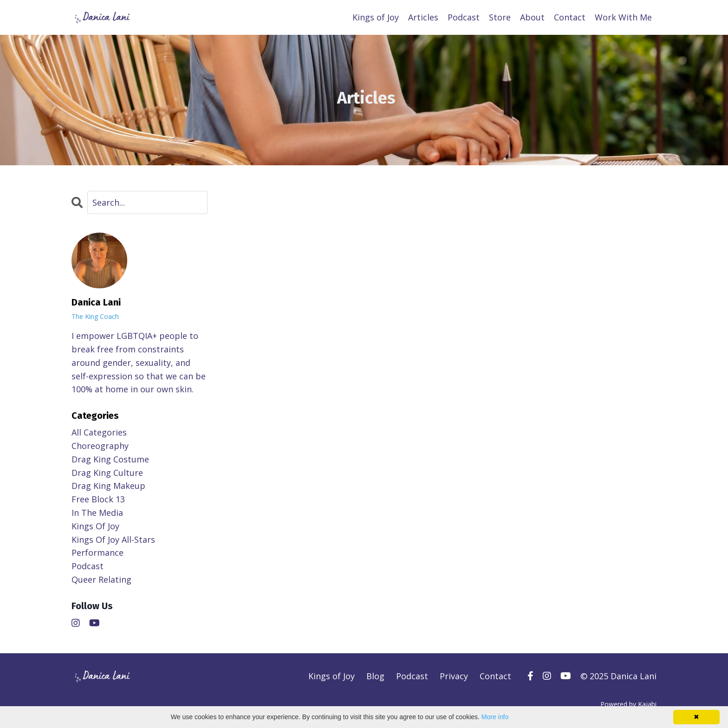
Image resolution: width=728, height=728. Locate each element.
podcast (88, 566)
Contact (570, 17)
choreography (100, 446)
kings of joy (95, 526)
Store (500, 17)
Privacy (454, 676)
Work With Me (623, 17)
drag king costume (110, 459)
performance (97, 552)
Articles (423, 17)
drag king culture (107, 473)
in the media (97, 513)
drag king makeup (108, 486)
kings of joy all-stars (113, 539)
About (532, 17)
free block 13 (98, 499)
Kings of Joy (376, 17)
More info (495, 717)
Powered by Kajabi (628, 704)
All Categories (99, 432)
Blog (375, 676)
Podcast (464, 17)
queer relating (101, 579)
